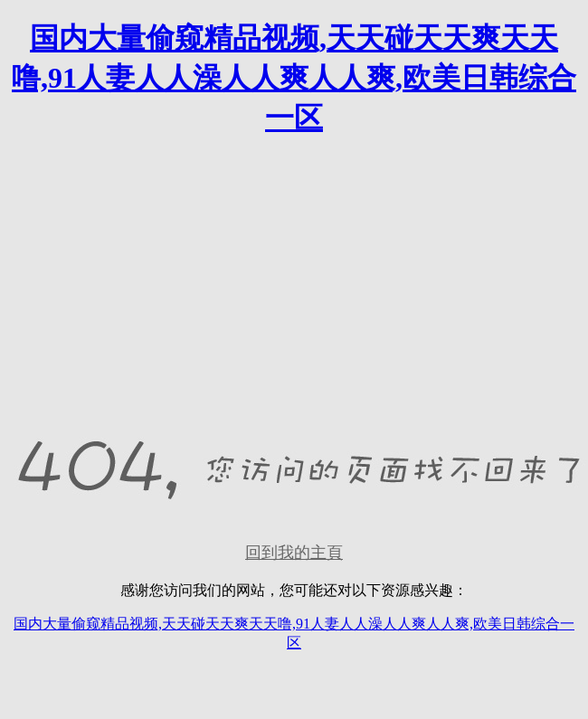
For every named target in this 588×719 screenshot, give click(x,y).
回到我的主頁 (294, 553)
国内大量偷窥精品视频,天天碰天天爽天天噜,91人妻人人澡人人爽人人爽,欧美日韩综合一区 (294, 78)
